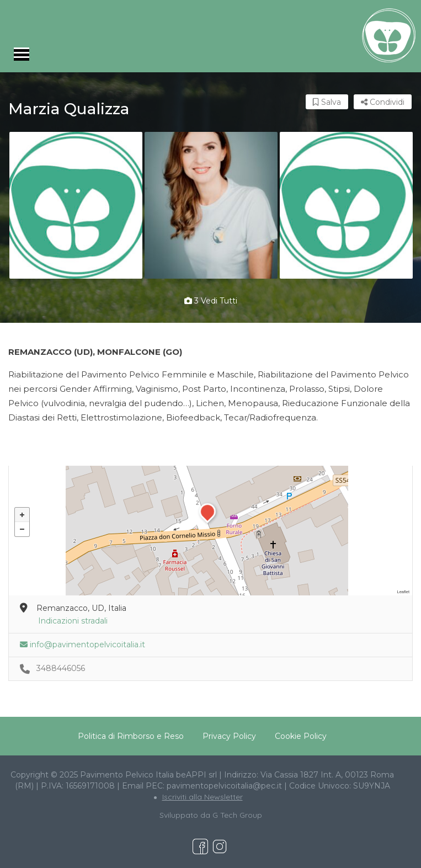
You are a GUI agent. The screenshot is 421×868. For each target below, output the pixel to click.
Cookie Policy (301, 736)
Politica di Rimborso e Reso (131, 736)
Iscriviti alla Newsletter (202, 797)
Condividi (383, 102)
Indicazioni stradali (73, 621)
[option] (76, 205)
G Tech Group (237, 815)
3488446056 (61, 668)
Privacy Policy (229, 736)
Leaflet (403, 592)
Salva (327, 102)
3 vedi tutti (211, 301)
